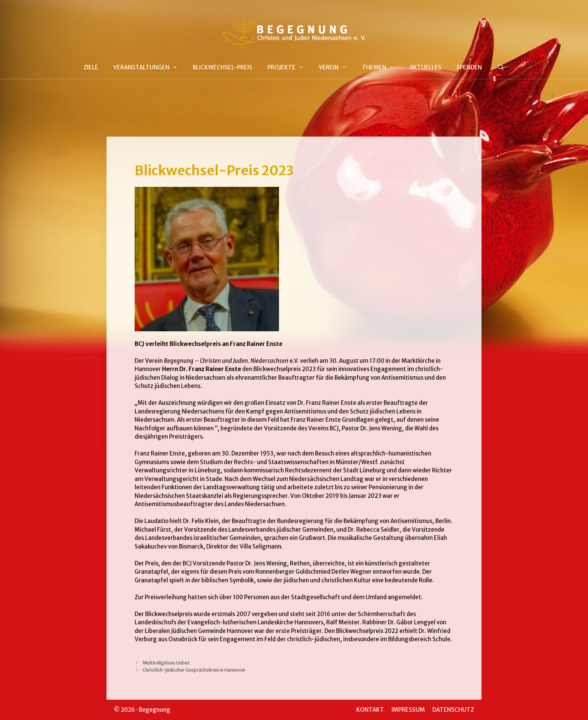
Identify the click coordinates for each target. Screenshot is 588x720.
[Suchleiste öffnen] (500, 68)
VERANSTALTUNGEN (149, 68)
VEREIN (337, 68)
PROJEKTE (289, 68)
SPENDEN (469, 67)
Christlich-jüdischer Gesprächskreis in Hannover (194, 670)
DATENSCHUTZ (453, 710)
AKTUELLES (425, 67)
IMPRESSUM (408, 710)
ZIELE (91, 67)
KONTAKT (370, 710)
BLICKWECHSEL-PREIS (223, 67)
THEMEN (382, 68)
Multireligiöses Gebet (166, 663)
